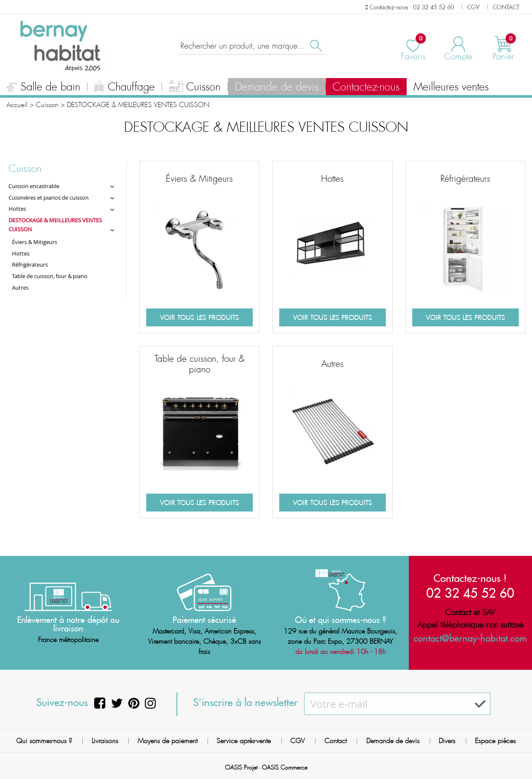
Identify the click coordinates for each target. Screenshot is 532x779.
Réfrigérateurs (465, 179)
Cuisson (195, 88)
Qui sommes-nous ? (44, 741)
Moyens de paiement (168, 741)
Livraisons (105, 741)
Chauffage (124, 88)
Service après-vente (244, 741)
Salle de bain (43, 88)
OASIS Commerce (285, 767)
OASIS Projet (241, 767)
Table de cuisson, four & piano (199, 364)
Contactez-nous (366, 87)
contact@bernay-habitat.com (470, 638)
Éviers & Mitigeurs (199, 179)
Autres (332, 364)
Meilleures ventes (451, 87)
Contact (335, 741)
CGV (298, 741)
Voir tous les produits (199, 317)
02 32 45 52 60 (470, 593)
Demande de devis (277, 87)
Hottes (332, 179)
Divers (447, 741)
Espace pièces (495, 741)
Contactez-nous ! (470, 578)
